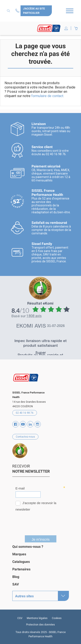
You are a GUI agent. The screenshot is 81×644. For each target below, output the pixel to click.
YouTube (23, 424)
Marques (19, 554)
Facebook (16, 424)
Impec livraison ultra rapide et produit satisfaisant (41, 344)
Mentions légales (37, 618)
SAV (16, 584)
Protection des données (40, 625)
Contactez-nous (18, 11)
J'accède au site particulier (34, 11)
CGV (20, 618)
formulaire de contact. (48, 96)
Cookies (57, 618)
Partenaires (21, 569)
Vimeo (30, 424)
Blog (16, 577)
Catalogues (21, 562)
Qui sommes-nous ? (28, 547)
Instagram (38, 424)
